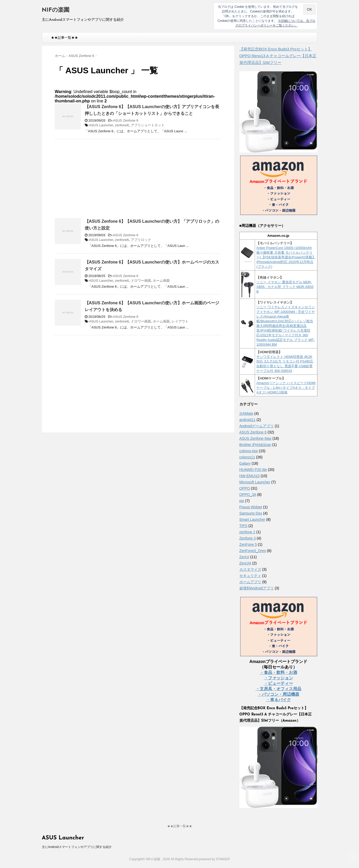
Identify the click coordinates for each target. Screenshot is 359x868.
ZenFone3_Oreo (253, 551)
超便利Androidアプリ (257, 588)
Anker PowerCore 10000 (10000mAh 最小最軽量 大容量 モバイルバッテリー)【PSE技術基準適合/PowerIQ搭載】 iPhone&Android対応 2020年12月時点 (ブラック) (286, 257)
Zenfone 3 (248, 538)
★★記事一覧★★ (64, 38)
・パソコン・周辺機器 (278, 694)
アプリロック (141, 240)
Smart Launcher (252, 520)
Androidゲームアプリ (257, 426)
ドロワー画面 (141, 281)
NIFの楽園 (56, 10)
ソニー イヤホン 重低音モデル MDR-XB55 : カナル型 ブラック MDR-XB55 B (285, 287)
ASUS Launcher (101, 125)
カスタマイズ (250, 569)
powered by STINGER (214, 859)
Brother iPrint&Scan (255, 445)
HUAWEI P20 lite (253, 470)
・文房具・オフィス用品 (278, 689)
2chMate (246, 413)
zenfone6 (122, 125)
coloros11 (247, 457)
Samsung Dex (251, 513)
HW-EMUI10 (250, 476)
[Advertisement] (99, 181)
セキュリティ (250, 576)
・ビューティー (278, 683)
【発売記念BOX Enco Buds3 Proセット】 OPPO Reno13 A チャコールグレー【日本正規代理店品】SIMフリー (278, 56)
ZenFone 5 (248, 544)
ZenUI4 (245, 563)
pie (242, 501)
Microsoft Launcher (255, 482)
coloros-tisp (249, 451)
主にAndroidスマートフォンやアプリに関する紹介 (77, 847)
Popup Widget (251, 507)
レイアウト (180, 321)
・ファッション (278, 678)
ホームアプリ (250, 582)
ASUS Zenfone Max (256, 438)
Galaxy (245, 463)
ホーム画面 (161, 281)
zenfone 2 (247, 532)
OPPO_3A (248, 495)
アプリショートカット (148, 125)
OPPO (245, 488)
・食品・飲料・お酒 (278, 672)
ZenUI (244, 557)
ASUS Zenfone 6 (126, 120)
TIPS (243, 526)
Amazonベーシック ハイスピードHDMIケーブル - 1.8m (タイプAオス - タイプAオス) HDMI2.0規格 (286, 388)
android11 (247, 420)
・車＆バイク (278, 700)
